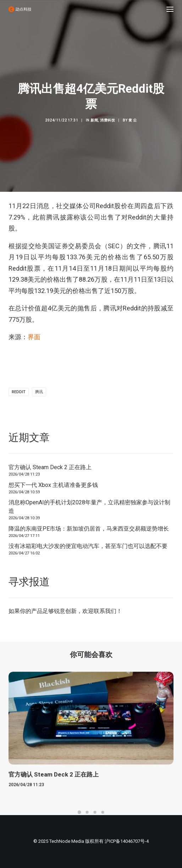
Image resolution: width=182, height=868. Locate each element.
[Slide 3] (95, 812)
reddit (19, 392)
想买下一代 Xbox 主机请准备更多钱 (53, 485)
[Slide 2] (87, 812)
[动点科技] (20, 9)
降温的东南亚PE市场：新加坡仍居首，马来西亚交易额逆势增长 (89, 529)
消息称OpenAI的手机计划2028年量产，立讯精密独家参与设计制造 (89, 507)
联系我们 (105, 611)
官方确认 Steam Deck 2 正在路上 (50, 467)
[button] (170, 9)
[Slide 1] (79, 812)
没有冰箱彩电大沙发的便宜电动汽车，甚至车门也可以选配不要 (88, 546)
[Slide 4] (103, 812)
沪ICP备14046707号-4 (127, 841)
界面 (34, 337)
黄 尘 (133, 120)
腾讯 (39, 392)
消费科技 (107, 120)
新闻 (94, 120)
